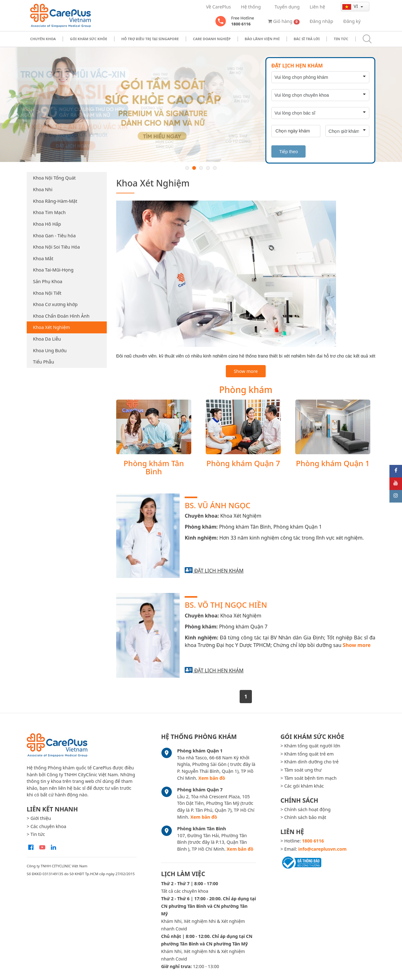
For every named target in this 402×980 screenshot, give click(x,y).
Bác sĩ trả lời (307, 39)
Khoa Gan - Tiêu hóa (54, 236)
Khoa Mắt (43, 258)
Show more (246, 371)
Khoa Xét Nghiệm (52, 327)
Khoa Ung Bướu (50, 350)
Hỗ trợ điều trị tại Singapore (150, 39)
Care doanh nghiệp (212, 39)
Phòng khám (246, 390)
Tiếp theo (288, 152)
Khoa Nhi (43, 189)
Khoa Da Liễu (47, 339)
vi (351, 6)
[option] (201, 105)
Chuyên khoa (43, 39)
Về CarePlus (218, 7)
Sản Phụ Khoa (48, 281)
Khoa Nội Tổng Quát (54, 178)
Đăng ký (352, 21)
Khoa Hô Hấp (47, 224)
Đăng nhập (321, 21)
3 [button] (201, 168)
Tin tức (341, 39)
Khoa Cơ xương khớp (55, 304)
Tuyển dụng (287, 7)
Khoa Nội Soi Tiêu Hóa (56, 247)
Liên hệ (317, 7)
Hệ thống (251, 7)
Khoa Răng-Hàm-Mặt (55, 201)
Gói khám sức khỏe (89, 39)
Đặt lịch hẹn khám (219, 571)
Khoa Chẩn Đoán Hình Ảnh (61, 316)
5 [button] (215, 168)
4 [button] (208, 168)
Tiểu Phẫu (43, 362)
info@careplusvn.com (323, 849)
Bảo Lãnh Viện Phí (262, 39)
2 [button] (194, 168)
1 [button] (187, 168)
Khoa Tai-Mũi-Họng (53, 270)
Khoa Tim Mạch (49, 212)
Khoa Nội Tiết (47, 293)
